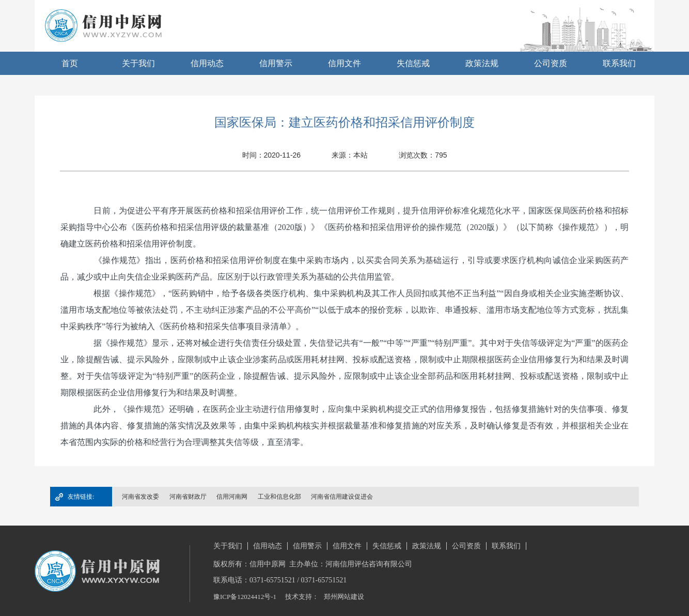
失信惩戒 (413, 63)
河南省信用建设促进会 (342, 497)
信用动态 (207, 63)
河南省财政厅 (188, 497)
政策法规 (482, 63)
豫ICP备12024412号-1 (245, 597)
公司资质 (551, 63)
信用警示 (276, 63)
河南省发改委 (140, 497)
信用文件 (344, 63)
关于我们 (138, 63)
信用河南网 (232, 497)
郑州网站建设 (344, 597)
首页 (70, 63)
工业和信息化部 (279, 497)
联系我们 (619, 63)
